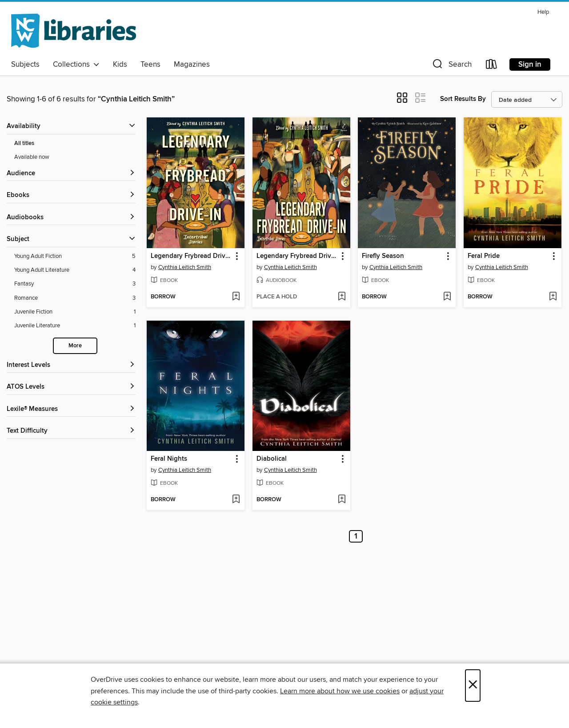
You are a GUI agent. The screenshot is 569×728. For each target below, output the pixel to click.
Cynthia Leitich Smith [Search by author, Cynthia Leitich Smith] (185, 267)
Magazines (192, 64)
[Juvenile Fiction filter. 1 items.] (75, 312)
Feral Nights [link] (169, 459)
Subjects (25, 64)
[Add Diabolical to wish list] (342, 500)
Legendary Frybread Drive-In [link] (191, 256)
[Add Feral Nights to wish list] (236, 500)
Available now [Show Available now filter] (32, 157)
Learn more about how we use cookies (340, 691)
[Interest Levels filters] (71, 365)
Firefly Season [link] (383, 256)
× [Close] (473, 686)
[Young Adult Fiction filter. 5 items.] (75, 256)
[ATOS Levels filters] (71, 387)
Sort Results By (463, 99)
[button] (451, 66)
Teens (150, 64)
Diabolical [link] (272, 459)
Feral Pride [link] (484, 256)
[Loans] (492, 66)
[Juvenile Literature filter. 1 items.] (75, 326)
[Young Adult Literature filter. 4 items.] (75, 270)
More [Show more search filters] (75, 346)
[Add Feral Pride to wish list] (553, 297)
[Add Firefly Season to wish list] (447, 297)
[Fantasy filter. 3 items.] (75, 284)
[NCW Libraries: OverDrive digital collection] (74, 31)
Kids (120, 64)
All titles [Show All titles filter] (24, 143)
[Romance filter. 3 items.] (75, 298)
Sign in (530, 64)
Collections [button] (76, 64)
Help (543, 12)
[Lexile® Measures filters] (71, 409)
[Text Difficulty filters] (71, 431)
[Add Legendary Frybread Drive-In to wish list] (236, 297)
